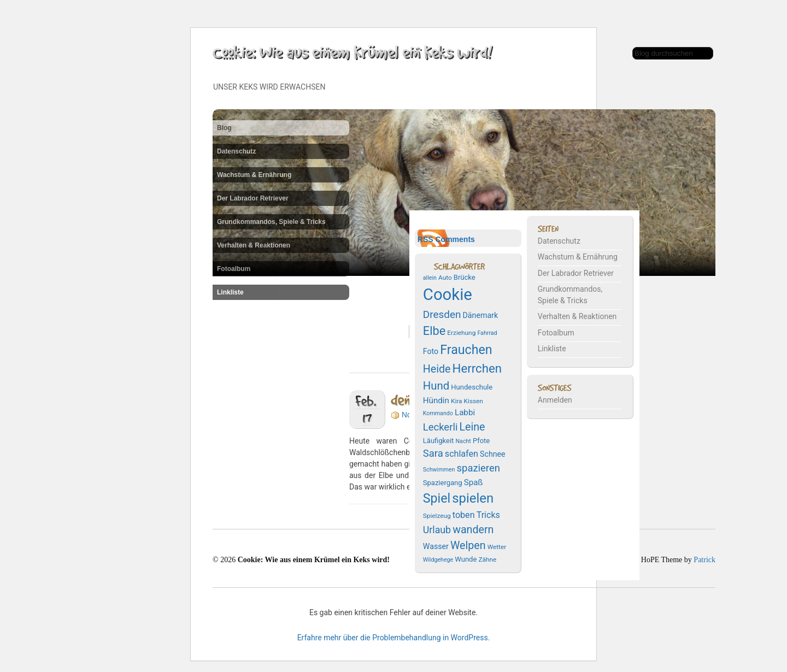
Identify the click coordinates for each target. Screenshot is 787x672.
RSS (425, 239)
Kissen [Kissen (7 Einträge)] (474, 401)
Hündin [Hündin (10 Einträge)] (436, 400)
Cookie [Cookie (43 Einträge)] (448, 294)
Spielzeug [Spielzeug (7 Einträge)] (437, 516)
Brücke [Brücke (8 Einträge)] (465, 277)
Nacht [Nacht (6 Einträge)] (463, 441)
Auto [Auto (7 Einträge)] (445, 278)
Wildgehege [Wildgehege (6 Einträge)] (438, 560)
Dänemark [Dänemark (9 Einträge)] (481, 315)
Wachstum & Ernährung (254, 175)
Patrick (704, 560)
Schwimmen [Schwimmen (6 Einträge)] (439, 470)
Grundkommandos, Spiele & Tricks (271, 222)
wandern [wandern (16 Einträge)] (473, 530)
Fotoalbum (234, 269)
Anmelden (555, 400)
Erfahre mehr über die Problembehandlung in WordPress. (394, 638)
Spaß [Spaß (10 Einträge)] (474, 482)
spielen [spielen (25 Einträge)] (473, 498)
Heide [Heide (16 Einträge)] (437, 369)
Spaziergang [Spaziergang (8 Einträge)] (443, 483)
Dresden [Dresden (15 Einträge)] (442, 314)
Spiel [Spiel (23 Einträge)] (437, 498)
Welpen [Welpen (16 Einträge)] (468, 546)
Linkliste (230, 292)
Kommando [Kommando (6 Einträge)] (438, 413)
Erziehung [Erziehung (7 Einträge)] (461, 333)
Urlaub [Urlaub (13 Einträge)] (437, 530)
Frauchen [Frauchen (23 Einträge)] (466, 350)
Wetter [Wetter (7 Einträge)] (497, 547)
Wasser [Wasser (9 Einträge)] (436, 546)
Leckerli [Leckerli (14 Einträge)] (441, 427)
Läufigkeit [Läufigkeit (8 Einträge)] (439, 441)
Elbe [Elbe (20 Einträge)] (434, 331)
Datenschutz (236, 151)
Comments (455, 239)
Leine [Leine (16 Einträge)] (472, 427)
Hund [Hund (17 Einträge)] (436, 386)
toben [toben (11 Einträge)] (464, 515)
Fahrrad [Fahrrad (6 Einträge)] (487, 333)
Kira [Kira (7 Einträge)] (457, 401)
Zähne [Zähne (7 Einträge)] (487, 559)
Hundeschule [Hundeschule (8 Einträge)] (472, 387)
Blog (224, 128)
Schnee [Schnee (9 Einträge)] (493, 454)
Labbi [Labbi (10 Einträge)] (465, 412)
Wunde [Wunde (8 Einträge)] (466, 559)
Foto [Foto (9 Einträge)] (431, 351)
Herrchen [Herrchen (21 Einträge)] (477, 368)
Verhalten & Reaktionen (254, 245)
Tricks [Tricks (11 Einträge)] (488, 515)
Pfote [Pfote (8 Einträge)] (481, 441)
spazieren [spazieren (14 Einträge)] (478, 468)
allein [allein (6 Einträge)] (430, 278)
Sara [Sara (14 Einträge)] (433, 453)
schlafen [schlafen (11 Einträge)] (462, 454)
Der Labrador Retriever (253, 198)
